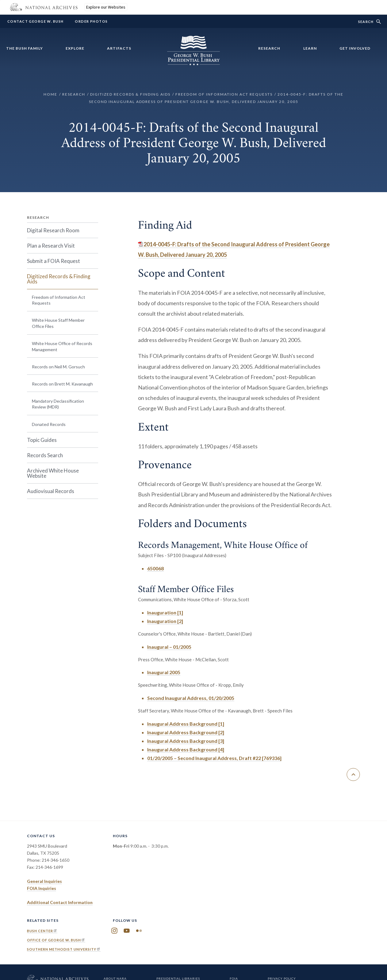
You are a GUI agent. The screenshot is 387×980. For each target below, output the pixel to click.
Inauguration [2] (165, 621)
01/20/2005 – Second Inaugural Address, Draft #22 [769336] (214, 758)
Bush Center (42, 931)
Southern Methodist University (64, 949)
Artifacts (119, 48)
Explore (75, 48)
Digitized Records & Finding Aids (130, 94)
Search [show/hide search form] (366, 22)
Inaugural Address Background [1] (186, 724)
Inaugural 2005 (164, 672)
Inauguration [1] (165, 612)
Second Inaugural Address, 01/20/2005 (191, 698)
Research (269, 48)
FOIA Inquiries (42, 888)
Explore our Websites (106, 7)
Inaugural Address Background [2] (186, 732)
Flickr (139, 931)
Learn (310, 48)
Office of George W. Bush (56, 940)
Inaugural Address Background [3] (186, 741)
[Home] (193, 62)
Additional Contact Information (60, 902)
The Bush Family (25, 48)
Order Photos (91, 21)
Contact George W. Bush (35, 21)
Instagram (114, 931)
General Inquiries (44, 881)
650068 (155, 568)
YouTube (127, 931)
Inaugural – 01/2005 (169, 647)
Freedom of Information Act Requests (224, 94)
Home (50, 94)
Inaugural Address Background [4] (186, 749)
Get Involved (355, 48)
